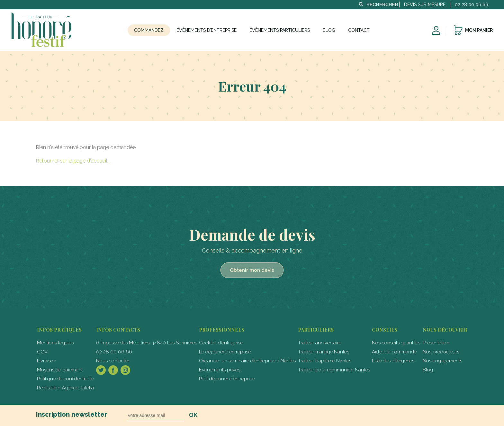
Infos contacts (118, 330)
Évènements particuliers (280, 30)
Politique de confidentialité (65, 379)
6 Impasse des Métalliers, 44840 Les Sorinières (147, 343)
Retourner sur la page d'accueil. (72, 161)
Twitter (101, 370)
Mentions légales (55, 343)
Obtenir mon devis (252, 270)
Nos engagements (442, 361)
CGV (42, 352)
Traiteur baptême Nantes (325, 361)
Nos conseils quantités (396, 343)
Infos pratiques (59, 330)
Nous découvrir (445, 330)
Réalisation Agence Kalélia (65, 388)
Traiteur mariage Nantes (324, 352)
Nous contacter (113, 361)
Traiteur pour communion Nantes (334, 370)
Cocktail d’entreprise (221, 343)
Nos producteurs (441, 352)
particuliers (316, 330)
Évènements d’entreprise (207, 30)
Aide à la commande (394, 352)
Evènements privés (220, 370)
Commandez (149, 30)
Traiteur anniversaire (320, 343)
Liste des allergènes (393, 361)
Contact (359, 30)
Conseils (385, 330)
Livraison (47, 361)
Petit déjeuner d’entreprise (227, 379)
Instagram (125, 370)
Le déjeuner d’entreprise (225, 352)
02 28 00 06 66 (114, 352)
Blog (329, 30)
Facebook (113, 370)
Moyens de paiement (60, 370)
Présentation (436, 343)
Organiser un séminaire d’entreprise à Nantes (247, 361)
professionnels (222, 330)
